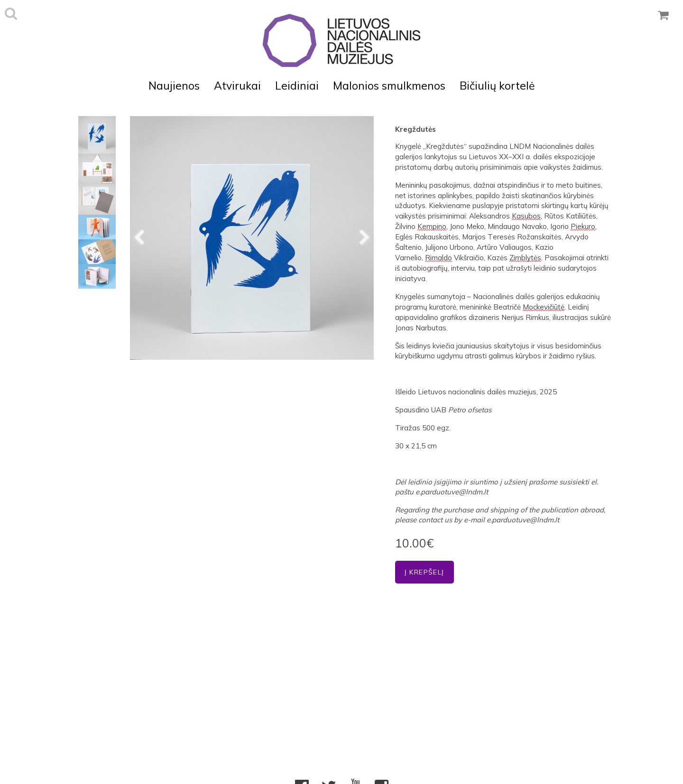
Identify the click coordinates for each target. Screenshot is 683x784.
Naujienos (174, 86)
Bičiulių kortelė (497, 86)
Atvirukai (237, 86)
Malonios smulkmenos (389, 86)
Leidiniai (297, 86)
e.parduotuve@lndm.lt (452, 492)
